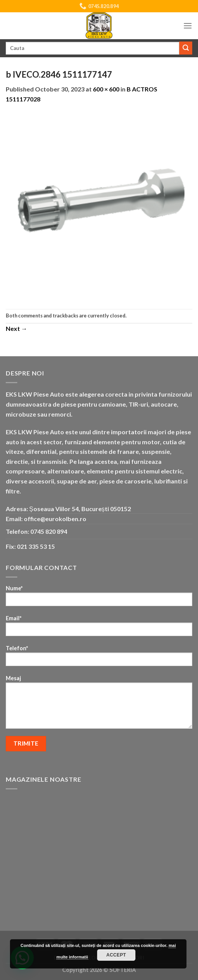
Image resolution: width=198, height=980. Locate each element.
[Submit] (186, 48)
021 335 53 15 (36, 546)
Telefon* (99, 658)
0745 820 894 (49, 531)
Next (16, 328)
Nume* (99, 598)
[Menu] (188, 26)
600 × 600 (106, 89)
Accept (116, 955)
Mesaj (99, 704)
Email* (99, 628)
